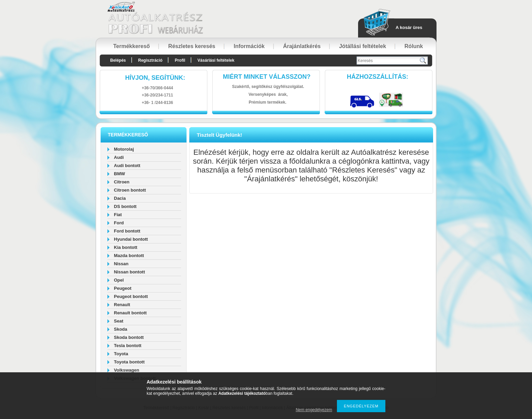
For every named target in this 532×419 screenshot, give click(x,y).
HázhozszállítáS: (378, 77)
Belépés (118, 60)
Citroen (122, 182)
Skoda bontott (129, 337)
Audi (119, 157)
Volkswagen (127, 370)
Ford (119, 223)
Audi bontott (127, 166)
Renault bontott (130, 313)
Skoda (121, 329)
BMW (120, 174)
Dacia (120, 198)
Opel (119, 280)
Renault (122, 305)
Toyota (121, 354)
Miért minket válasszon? (267, 77)
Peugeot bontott (131, 296)
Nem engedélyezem (314, 410)
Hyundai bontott (131, 239)
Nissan (121, 264)
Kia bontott (126, 247)
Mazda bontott (129, 256)
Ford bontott (127, 231)
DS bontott (125, 206)
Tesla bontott (128, 346)
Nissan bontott (129, 272)
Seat (119, 321)
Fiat (118, 215)
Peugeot (123, 288)
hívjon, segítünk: (155, 78)
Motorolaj (124, 149)
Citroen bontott (130, 190)
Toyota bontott (129, 362)
